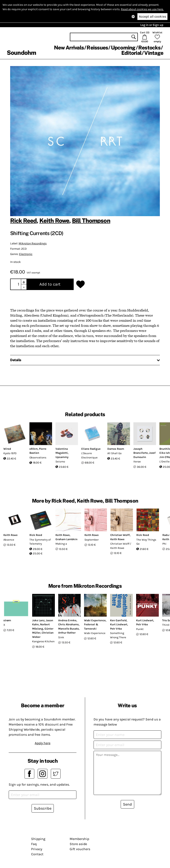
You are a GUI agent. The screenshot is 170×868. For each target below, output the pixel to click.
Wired (7, 449)
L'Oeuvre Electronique (89, 455)
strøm (7, 620)
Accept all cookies (153, 16)
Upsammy (62, 457)
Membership (79, 839)
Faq (34, 844)
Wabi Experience (95, 620)
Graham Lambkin (66, 539)
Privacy (37, 849)
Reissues (97, 48)
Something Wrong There (118, 635)
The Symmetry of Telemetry (40, 542)
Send (127, 804)
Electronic (26, 254)
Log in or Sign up (152, 25)
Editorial (131, 53)
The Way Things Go (146, 542)
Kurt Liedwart (119, 624)
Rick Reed (23, 221)
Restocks (149, 48)
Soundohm (21, 53)
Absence (9, 540)
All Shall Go (114, 453)
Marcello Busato (68, 629)
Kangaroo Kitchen (43, 641)
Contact (37, 854)
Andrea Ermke (67, 620)
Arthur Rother (67, 633)
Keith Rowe (54, 221)
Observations (38, 457)
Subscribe (43, 808)
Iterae (137, 461)
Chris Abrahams (68, 624)
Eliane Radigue (91, 449)
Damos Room (116, 449)
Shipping (38, 839)
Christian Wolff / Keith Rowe (121, 546)
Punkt (140, 629)
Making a (61, 544)
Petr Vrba (116, 629)
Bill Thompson (91, 221)
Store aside (78, 844)
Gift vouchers (80, 849)
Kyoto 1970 (10, 453)
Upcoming (123, 48)
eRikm (34, 449)
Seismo (60, 461)
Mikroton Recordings (33, 243)
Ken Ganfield (118, 620)
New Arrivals (69, 48)
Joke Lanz (38, 620)
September (92, 540)
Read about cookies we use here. (142, 9)
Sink (61, 637)
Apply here (43, 743)
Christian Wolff (120, 535)
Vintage (154, 53)
